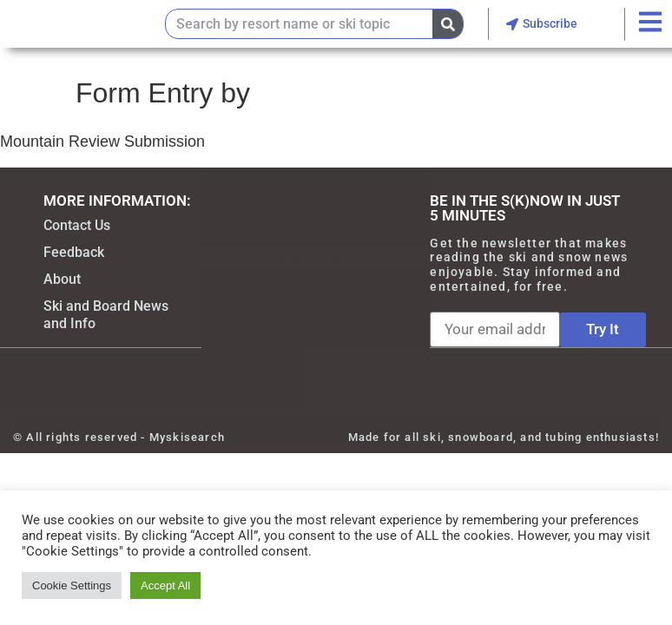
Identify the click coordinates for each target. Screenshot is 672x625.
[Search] (448, 24)
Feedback (74, 252)
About (62, 279)
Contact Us (77, 225)
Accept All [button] (165, 586)
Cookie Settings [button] (72, 586)
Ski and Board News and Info (106, 315)
